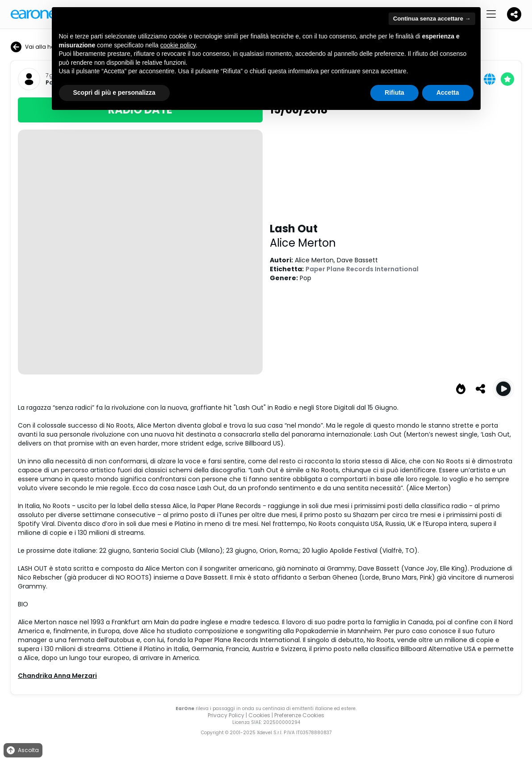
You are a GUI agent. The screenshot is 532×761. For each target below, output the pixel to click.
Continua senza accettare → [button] (432, 19)
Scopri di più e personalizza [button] (114, 92)
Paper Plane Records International (362, 269)
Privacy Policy (226, 715)
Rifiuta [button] (394, 92)
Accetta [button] (448, 92)
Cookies (259, 715)
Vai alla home (37, 47)
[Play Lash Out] (503, 389)
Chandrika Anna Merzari (57, 676)
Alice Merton (303, 243)
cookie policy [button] (178, 45)
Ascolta (22, 750)
